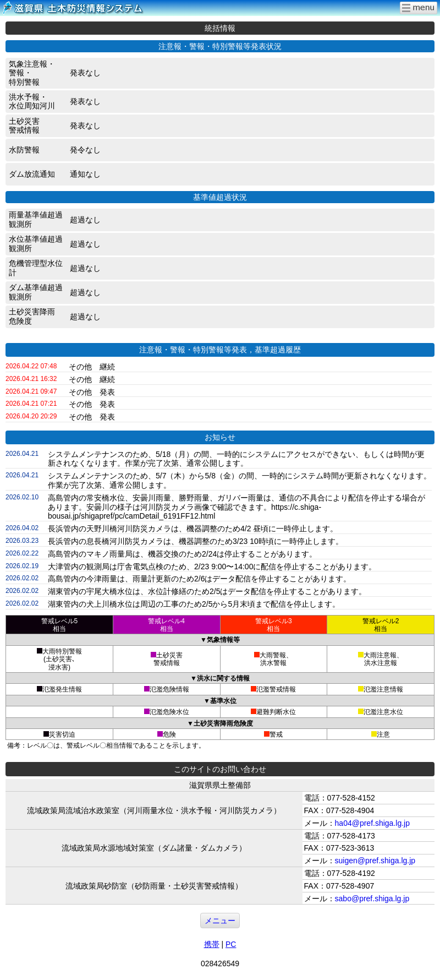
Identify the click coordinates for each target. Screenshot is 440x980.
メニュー (220, 921)
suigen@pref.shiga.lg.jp (375, 861)
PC (231, 944)
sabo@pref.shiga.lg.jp (372, 899)
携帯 (212, 944)
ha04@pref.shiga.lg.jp (372, 823)
